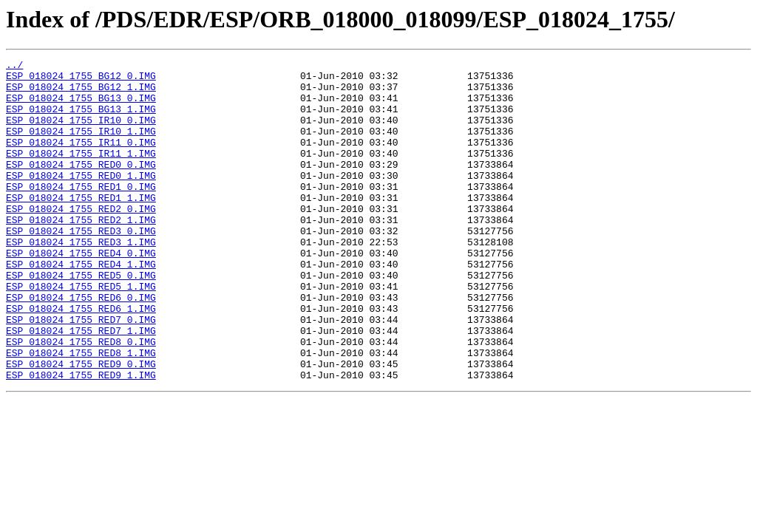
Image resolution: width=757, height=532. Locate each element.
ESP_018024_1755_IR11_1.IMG (81, 173)
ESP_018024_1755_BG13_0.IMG (81, 106)
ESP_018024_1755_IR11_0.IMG (81, 160)
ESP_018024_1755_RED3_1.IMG (81, 279)
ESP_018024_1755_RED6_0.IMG (81, 346)
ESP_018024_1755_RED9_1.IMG (81, 439)
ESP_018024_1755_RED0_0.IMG (81, 186)
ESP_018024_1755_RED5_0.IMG (81, 319)
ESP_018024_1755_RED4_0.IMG (81, 293)
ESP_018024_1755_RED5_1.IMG (81, 332)
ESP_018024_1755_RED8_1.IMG (81, 412)
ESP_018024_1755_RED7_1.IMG (81, 386)
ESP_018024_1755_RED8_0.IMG (81, 399)
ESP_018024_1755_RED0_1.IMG (81, 199)
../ (14, 66)
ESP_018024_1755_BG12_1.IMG (81, 93)
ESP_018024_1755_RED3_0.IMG (81, 266)
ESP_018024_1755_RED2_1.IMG (81, 253)
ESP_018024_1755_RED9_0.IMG (81, 426)
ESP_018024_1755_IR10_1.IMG (81, 146)
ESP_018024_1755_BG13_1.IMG (81, 120)
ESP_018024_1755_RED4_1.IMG (81, 306)
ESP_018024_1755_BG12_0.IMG (81, 80)
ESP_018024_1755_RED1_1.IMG (81, 226)
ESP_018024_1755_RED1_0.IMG (81, 213)
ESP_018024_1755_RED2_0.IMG (81, 239)
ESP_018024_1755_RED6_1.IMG (81, 359)
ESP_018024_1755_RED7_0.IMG (81, 372)
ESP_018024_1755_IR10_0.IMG (81, 133)
